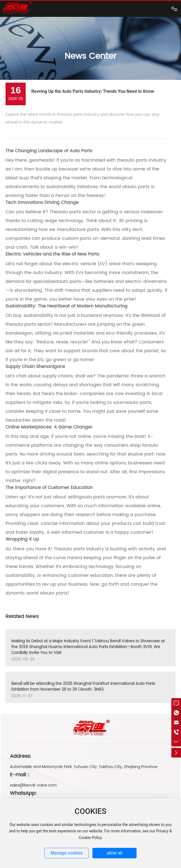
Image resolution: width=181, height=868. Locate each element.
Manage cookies (67, 853)
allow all (114, 853)
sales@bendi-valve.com (33, 785)
